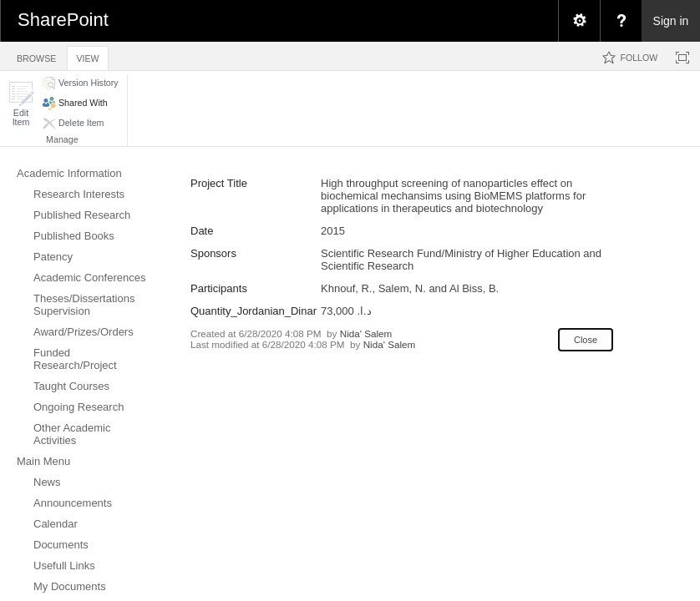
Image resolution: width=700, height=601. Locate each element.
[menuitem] (579, 21)
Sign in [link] (671, 21)
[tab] (36, 56)
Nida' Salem (366, 333)
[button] (21, 104)
